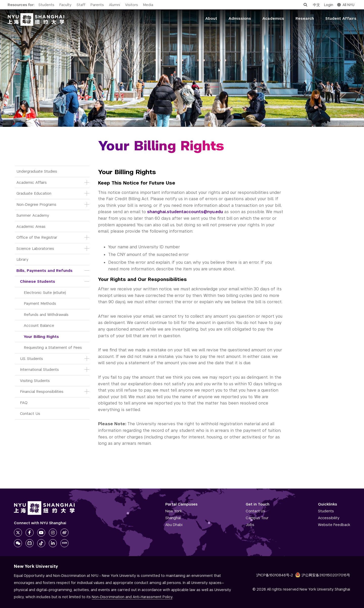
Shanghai (173, 518)
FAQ (24, 403)
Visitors (132, 5)
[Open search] (305, 5)
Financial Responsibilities (42, 391)
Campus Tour (257, 518)
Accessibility (329, 518)
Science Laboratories (35, 248)
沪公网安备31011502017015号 (323, 575)
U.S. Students (31, 359)
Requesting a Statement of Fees (53, 347)
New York (174, 511)
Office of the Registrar (37, 237)
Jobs (250, 525)
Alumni (115, 5)
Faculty (65, 5)
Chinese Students (38, 281)
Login (329, 5)
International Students (39, 369)
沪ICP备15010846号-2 (275, 575)
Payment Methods (40, 303)
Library (22, 259)
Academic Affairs (32, 182)
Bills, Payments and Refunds (44, 270)
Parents (97, 5)
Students (46, 5)
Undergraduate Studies (37, 171)
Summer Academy (33, 215)
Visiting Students (35, 381)
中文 (316, 5)
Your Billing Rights (41, 337)
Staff (81, 5)
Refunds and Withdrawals (46, 315)
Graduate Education (34, 193)
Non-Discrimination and (132, 597)
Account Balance (39, 325)
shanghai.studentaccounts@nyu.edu (185, 212)
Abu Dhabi (174, 525)
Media (148, 5)
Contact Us (30, 413)
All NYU (346, 5)
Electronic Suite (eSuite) (45, 292)
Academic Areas (31, 226)
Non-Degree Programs (36, 204)
